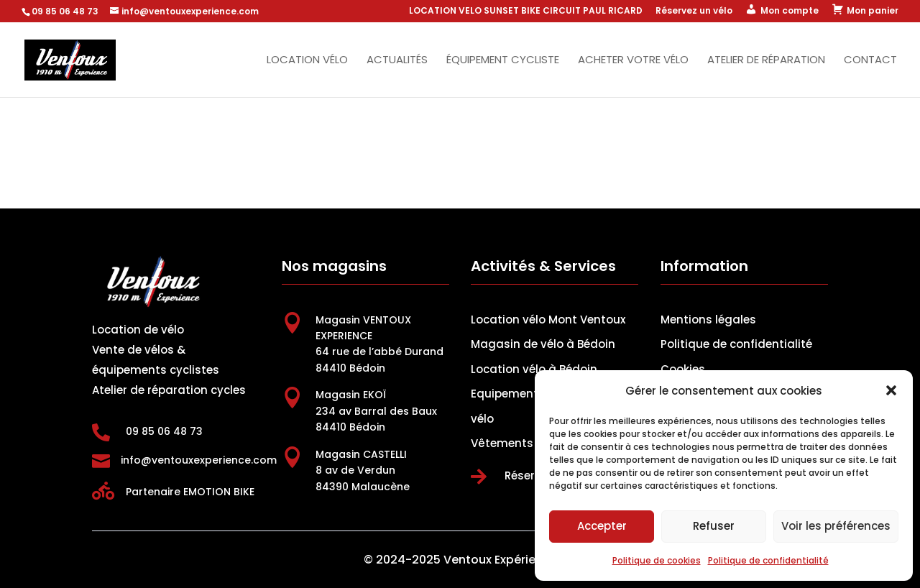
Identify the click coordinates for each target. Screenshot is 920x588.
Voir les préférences (836, 526)
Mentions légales (708, 320)
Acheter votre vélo (633, 61)
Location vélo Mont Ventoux (548, 320)
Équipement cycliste (503, 61)
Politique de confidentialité (768, 560)
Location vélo (307, 61)
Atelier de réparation (766, 61)
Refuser (714, 526)
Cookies (683, 369)
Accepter (602, 526)
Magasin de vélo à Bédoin (543, 344)
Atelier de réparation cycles (169, 390)
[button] (891, 390)
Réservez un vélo (694, 12)
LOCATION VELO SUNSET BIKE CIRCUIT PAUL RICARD (526, 12)
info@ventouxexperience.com (199, 460)
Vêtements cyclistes (528, 443)
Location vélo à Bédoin (534, 369)
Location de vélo (138, 330)
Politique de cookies (657, 560)
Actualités (397, 61)
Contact (870, 61)
